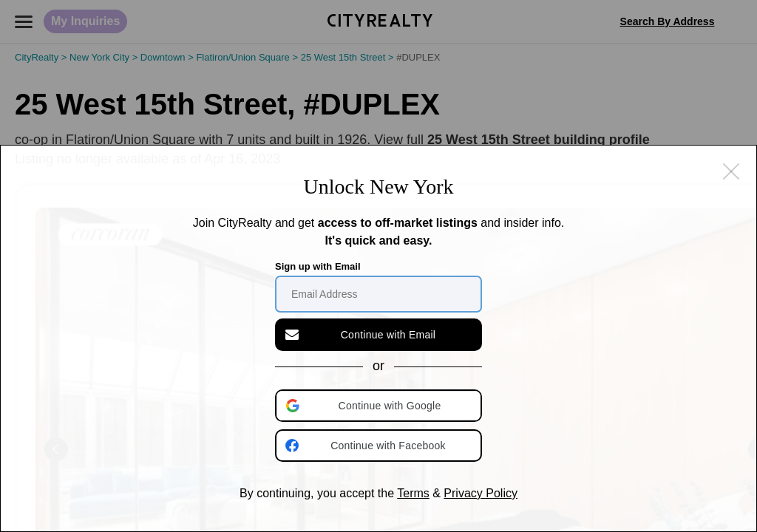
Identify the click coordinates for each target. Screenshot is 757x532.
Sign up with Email (318, 266)
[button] (380, 406)
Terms (413, 493)
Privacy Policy (481, 493)
